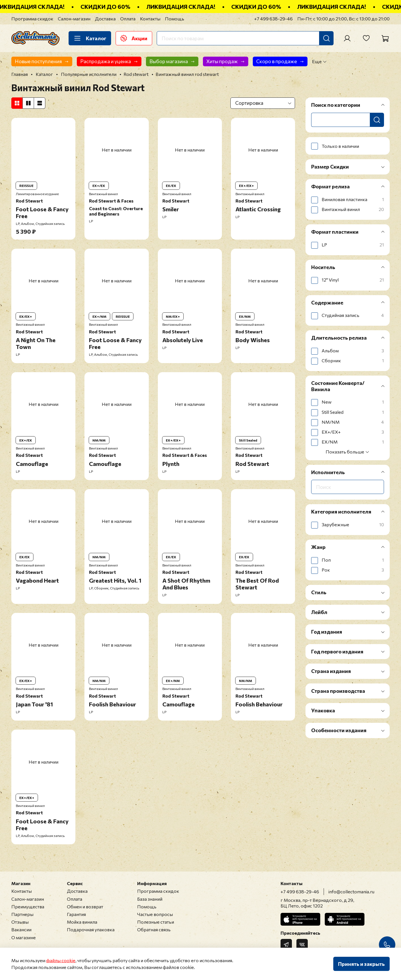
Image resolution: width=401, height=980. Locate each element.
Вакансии (21, 929)
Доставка (105, 19)
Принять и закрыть (361, 964)
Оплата (128, 19)
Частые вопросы (155, 914)
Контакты (150, 19)
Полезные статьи (156, 922)
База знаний (150, 899)
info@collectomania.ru (351, 891)
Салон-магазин (74, 19)
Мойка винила (82, 922)
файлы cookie (61, 960)
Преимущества (28, 907)
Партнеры (22, 914)
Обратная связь (154, 929)
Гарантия (76, 914)
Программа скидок (32, 19)
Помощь (175, 19)
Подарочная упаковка (91, 929)
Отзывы (20, 922)
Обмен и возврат (85, 907)
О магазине (24, 937)
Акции (134, 38)
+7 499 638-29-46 (273, 19)
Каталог (90, 38)
